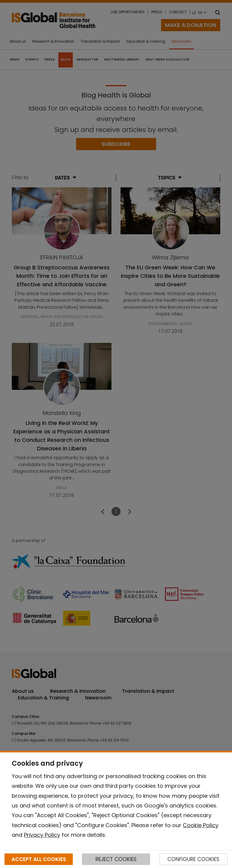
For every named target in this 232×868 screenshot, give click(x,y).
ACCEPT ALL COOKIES (39, 859)
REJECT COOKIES (116, 859)
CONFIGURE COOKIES (193, 859)
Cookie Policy (201, 825)
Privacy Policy (42, 835)
